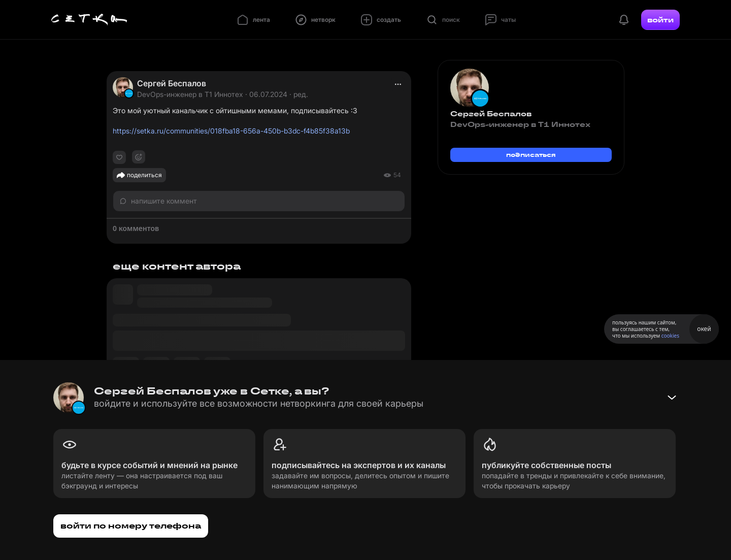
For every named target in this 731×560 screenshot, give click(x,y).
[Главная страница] (89, 20)
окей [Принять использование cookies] (704, 329)
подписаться (531, 155)
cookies (670, 336)
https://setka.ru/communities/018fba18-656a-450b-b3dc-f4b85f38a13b (231, 131)
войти (660, 20)
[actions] (398, 84)
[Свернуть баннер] (672, 398)
